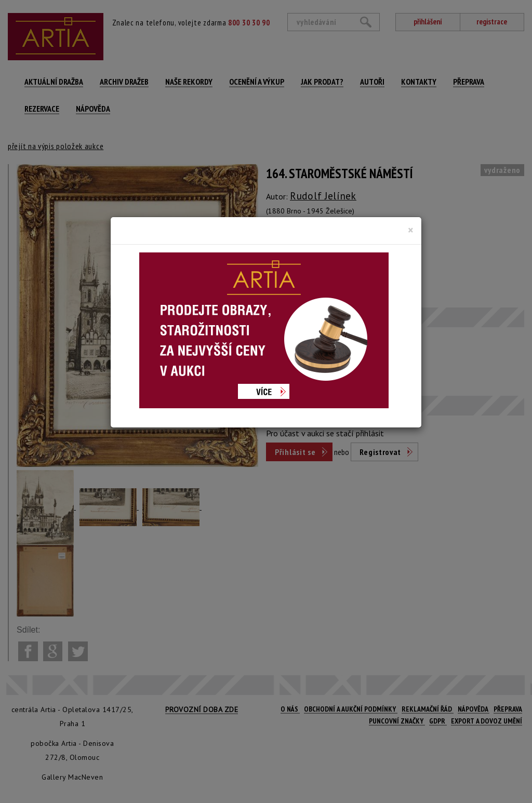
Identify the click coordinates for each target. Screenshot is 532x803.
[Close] (411, 230)
